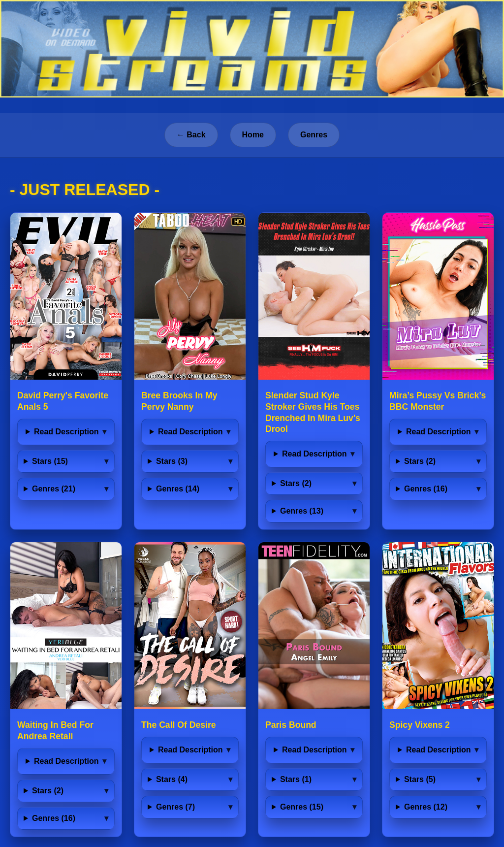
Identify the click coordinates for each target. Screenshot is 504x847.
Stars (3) (172, 461)
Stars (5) (420, 779)
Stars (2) (296, 483)
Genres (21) (54, 489)
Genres (314, 135)
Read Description (66, 432)
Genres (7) (175, 807)
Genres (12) (426, 807)
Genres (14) (178, 489)
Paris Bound (291, 725)
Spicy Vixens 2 (420, 725)
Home (253, 135)
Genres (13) (302, 511)
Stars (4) (172, 779)
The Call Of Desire (179, 725)
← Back (191, 135)
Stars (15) (50, 461)
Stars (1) (296, 779)
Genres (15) (302, 807)
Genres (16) (426, 489)
